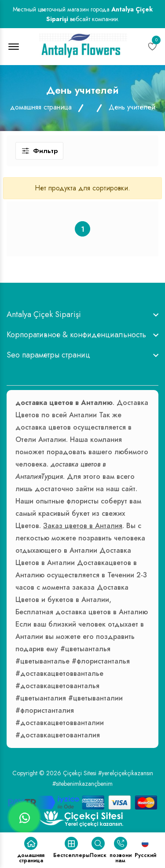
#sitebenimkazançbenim (82, 784)
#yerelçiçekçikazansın (126, 773)
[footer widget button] (82, 314)
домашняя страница (41, 107)
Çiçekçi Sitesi (80, 773)
